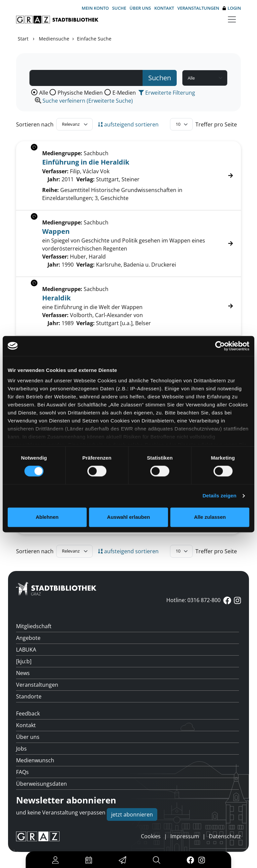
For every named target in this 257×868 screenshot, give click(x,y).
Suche (119, 8)
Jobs (21, 749)
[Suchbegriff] (86, 78)
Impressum (185, 836)
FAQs (22, 772)
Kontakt (164, 8)
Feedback (28, 713)
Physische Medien (80, 93)
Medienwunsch (35, 760)
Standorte (29, 696)
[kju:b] (24, 661)
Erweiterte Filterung (167, 93)
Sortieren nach (35, 124)
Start (23, 39)
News (23, 673)
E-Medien (124, 93)
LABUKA (26, 650)
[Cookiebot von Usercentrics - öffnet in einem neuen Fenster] (220, 346)
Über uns (140, 8)
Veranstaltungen (198, 8)
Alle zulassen (210, 517)
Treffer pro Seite (216, 124)
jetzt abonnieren (132, 814)
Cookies (151, 836)
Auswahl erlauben (128, 517)
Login (232, 8)
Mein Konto (95, 8)
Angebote (28, 638)
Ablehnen (47, 517)
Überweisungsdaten (41, 784)
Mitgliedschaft (34, 626)
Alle (44, 93)
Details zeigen (219, 496)
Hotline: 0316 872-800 (193, 600)
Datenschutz (225, 836)
